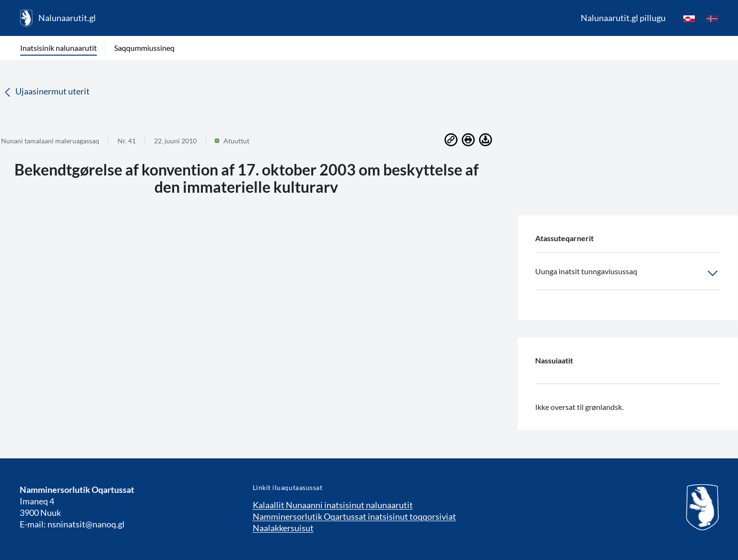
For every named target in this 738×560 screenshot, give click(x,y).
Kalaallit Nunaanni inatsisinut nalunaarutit (333, 505)
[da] (712, 18)
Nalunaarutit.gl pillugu (623, 18)
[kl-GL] (689, 18)
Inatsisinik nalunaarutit (59, 48)
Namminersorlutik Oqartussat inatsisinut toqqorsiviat (354, 516)
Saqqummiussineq (144, 48)
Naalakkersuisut (283, 528)
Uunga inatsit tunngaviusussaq (628, 273)
